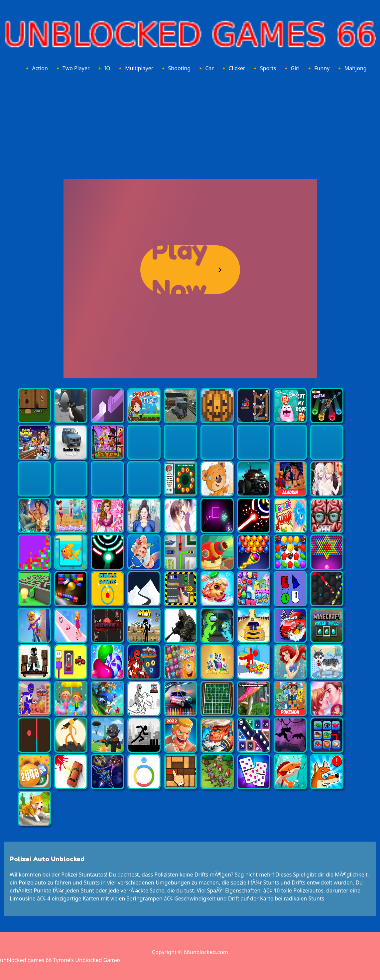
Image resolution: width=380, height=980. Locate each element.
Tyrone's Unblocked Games (87, 960)
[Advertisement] (190, 124)
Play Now (180, 270)
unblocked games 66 (26, 960)
